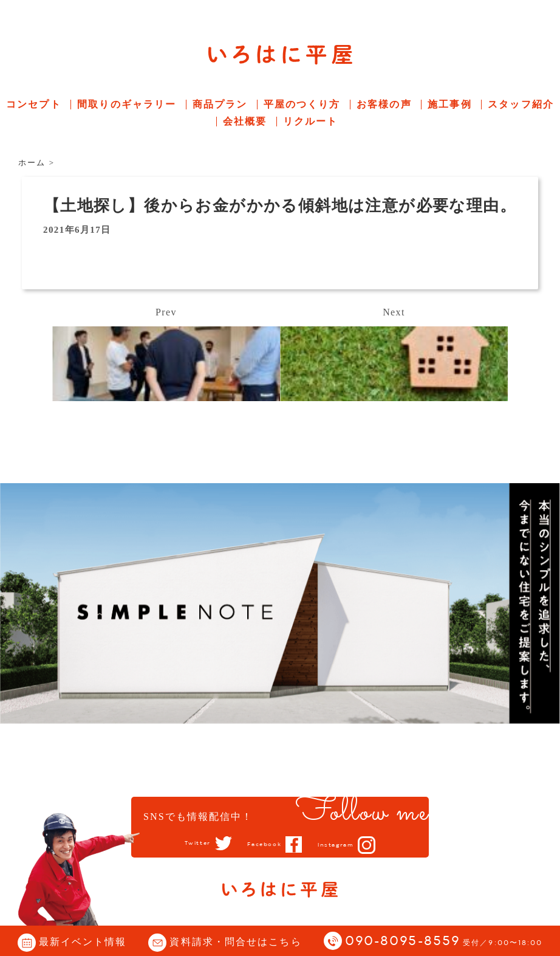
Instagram (345, 845)
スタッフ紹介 (521, 104)
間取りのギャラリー (127, 104)
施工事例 (449, 104)
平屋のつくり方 (302, 104)
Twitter (186, 844)
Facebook (263, 844)
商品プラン (220, 104)
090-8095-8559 (444, 942)
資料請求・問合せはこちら (235, 942)
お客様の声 (384, 104)
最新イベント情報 (83, 942)
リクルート (311, 121)
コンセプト (34, 104)
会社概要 (245, 121)
